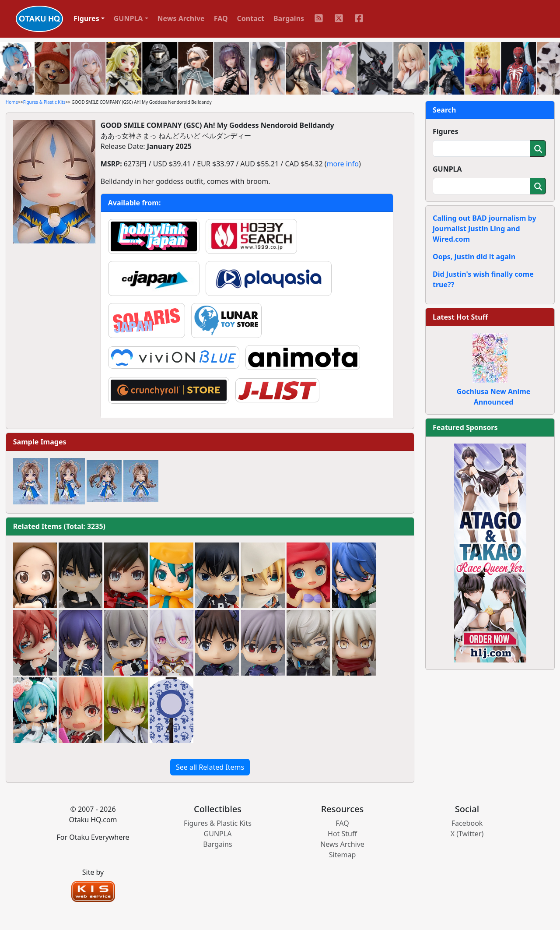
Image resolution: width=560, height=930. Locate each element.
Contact (251, 18)
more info (343, 164)
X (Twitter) (467, 834)
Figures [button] (86, 18)
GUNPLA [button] (128, 18)
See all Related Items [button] (210, 767)
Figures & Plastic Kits (44, 102)
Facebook (467, 823)
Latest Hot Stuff (460, 317)
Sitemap (343, 855)
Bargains (289, 18)
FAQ (221, 18)
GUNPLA (447, 169)
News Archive (181, 18)
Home (12, 102)
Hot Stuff (342, 834)
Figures (446, 131)
